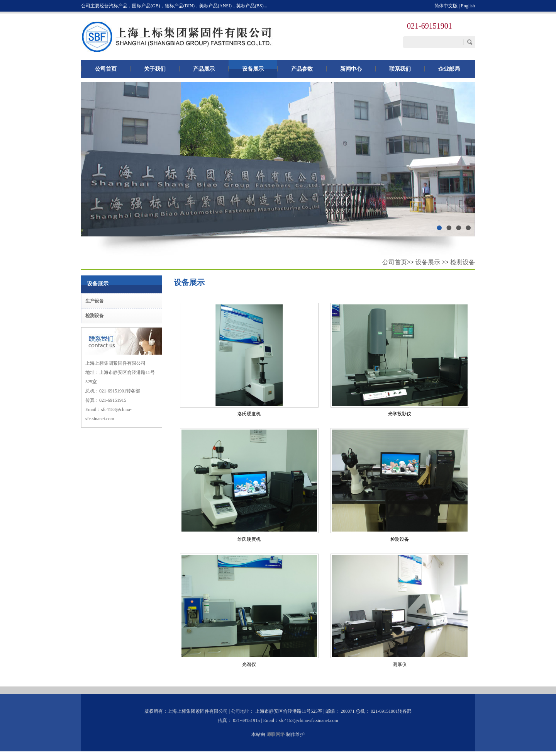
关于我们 (155, 69)
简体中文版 (446, 6)
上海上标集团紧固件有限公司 (178, 37)
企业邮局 (449, 69)
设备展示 (253, 69)
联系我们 (400, 69)
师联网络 (276, 734)
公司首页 (106, 69)
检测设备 (463, 262)
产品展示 (204, 69)
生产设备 (95, 301)
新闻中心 (351, 69)
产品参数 (302, 69)
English (468, 6)
